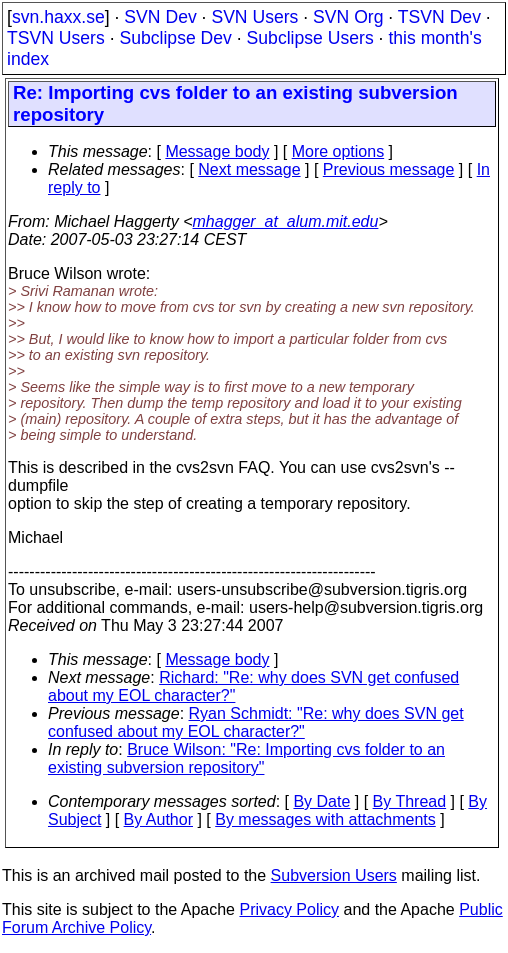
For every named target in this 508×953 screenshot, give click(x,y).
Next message (249, 169)
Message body (217, 151)
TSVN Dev (439, 17)
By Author (158, 819)
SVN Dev (160, 17)
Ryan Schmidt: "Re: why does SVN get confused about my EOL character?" (256, 722)
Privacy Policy (289, 909)
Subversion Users (334, 875)
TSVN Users (56, 38)
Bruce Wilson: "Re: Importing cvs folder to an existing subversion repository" (246, 758)
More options (338, 151)
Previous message (389, 169)
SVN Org (348, 17)
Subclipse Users (310, 38)
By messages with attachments (325, 819)
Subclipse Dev (175, 38)
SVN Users (254, 17)
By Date (321, 801)
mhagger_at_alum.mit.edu (286, 221)
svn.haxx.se (58, 17)
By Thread (410, 801)
